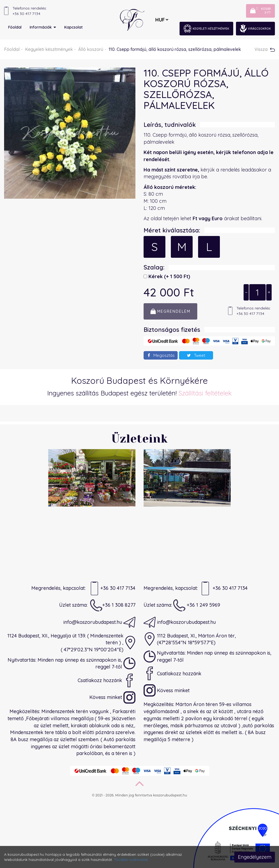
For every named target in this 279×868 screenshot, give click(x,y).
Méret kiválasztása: (172, 230)
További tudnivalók (131, 859)
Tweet (196, 355)
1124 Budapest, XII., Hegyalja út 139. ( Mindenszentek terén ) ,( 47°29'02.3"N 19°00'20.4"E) (71, 643)
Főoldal (15, 27)
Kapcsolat (73, 27)
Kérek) (169, 276)
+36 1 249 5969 (197, 605)
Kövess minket (112, 697)
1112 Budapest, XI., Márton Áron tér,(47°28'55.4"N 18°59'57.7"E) (190, 639)
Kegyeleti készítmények (206, 29)
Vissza (265, 49)
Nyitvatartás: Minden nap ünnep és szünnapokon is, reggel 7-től (72, 663)
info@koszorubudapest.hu (99, 622)
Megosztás (161, 355)
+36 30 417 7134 (112, 588)
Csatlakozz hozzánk (107, 680)
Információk (43, 27)
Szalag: (154, 267)
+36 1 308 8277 (113, 605)
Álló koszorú (91, 49)
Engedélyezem (255, 857)
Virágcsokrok (255, 29)
